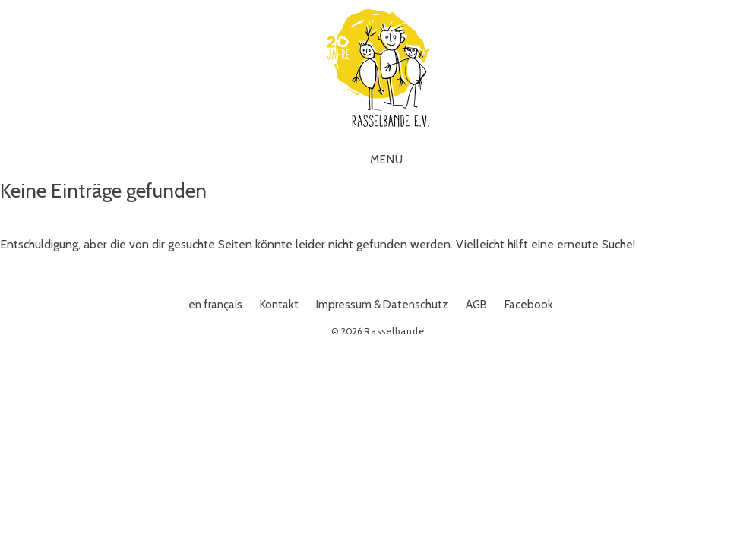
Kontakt (279, 305)
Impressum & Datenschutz (382, 305)
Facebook (529, 305)
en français (215, 305)
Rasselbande (378, 68)
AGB (476, 305)
